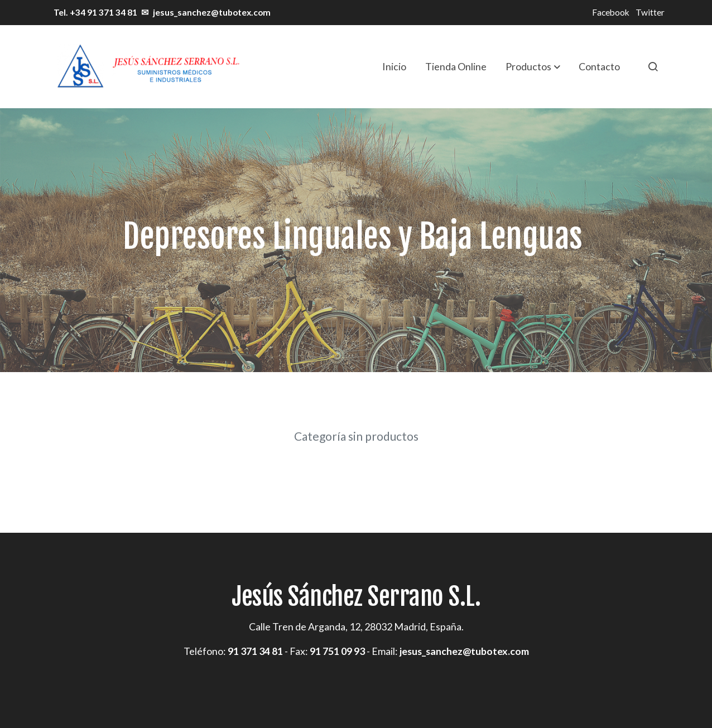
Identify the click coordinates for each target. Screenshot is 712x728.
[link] (147, 67)
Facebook (611, 12)
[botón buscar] (653, 66)
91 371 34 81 (255, 651)
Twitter (650, 12)
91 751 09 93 (337, 651)
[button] (533, 66)
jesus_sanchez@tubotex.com (212, 12)
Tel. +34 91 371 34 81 (95, 12)
